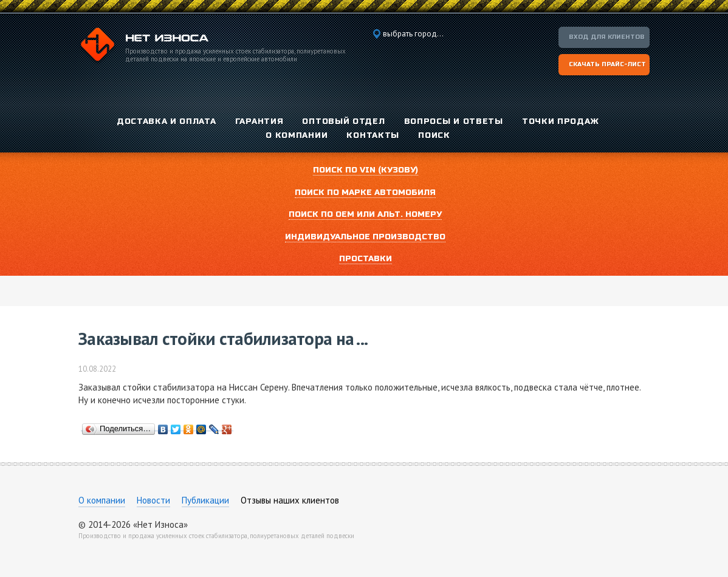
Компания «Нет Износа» (143, 46)
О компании (102, 500)
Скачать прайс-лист (607, 64)
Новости (153, 500)
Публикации (205, 500)
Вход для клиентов (607, 37)
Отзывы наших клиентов (290, 500)
